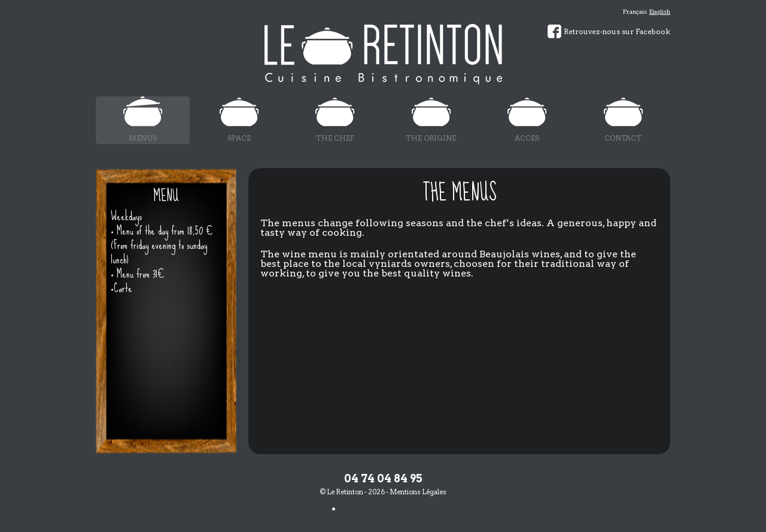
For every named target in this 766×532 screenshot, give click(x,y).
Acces (527, 138)
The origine (431, 138)
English (660, 11)
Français (635, 11)
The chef (335, 138)
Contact (623, 138)
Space (239, 138)
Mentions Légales (418, 492)
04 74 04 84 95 (383, 478)
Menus (143, 138)
